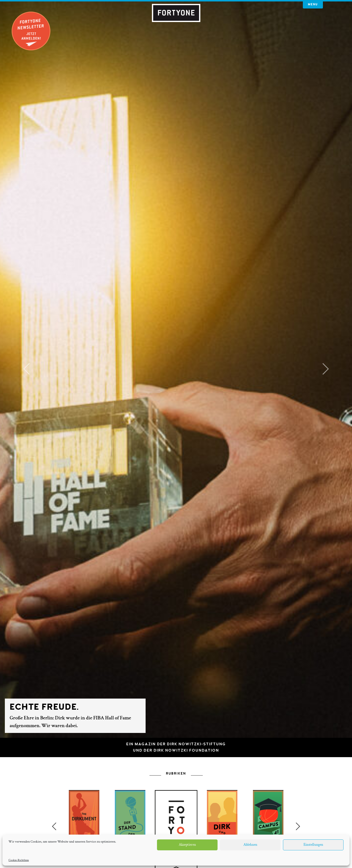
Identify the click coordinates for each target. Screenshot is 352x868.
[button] (26, 369)
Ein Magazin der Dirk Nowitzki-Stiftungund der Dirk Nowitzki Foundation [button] (176, 747)
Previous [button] (54, 826)
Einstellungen (313, 845)
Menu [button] (313, 4)
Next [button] (298, 826)
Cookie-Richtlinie (19, 860)
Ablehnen (250, 845)
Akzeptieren (187, 845)
